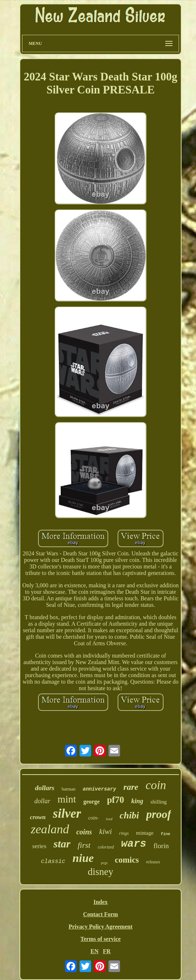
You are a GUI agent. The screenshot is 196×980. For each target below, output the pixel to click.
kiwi (105, 831)
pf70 (116, 800)
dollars (45, 788)
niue (83, 858)
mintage (145, 833)
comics (127, 860)
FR (106, 951)
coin (156, 785)
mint (67, 799)
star (62, 844)
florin (161, 846)
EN (94, 951)
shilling (159, 802)
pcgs (104, 863)
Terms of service (100, 939)
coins (84, 832)
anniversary (99, 789)
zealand (50, 829)
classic (53, 862)
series (39, 846)
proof (159, 814)
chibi (129, 815)
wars (134, 844)
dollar (42, 801)
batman (69, 789)
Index (100, 902)
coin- (93, 818)
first (84, 845)
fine (165, 834)
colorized (106, 847)
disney (101, 872)
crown (38, 817)
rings (124, 833)
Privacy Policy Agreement (101, 927)
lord (109, 819)
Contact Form (101, 914)
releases (153, 862)
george (91, 802)
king (137, 801)
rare (131, 787)
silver (67, 814)
